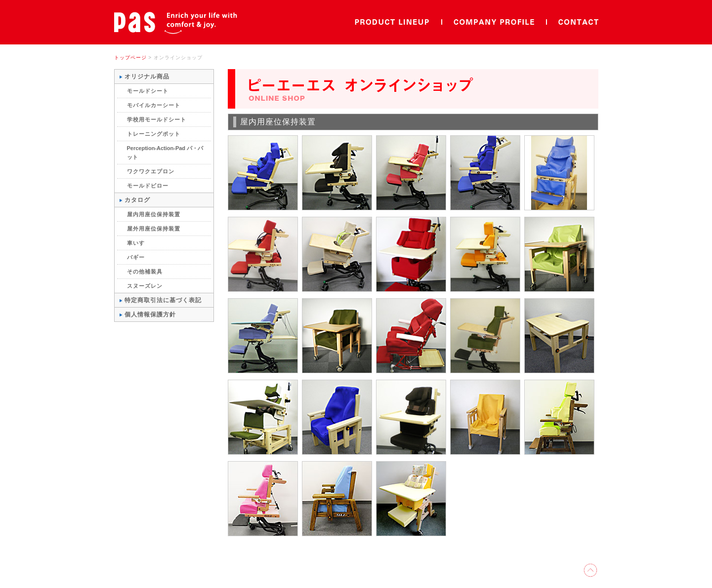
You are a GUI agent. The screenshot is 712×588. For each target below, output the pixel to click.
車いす (136, 243)
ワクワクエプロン (151, 171)
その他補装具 (145, 272)
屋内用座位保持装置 (154, 214)
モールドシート (148, 91)
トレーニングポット (154, 134)
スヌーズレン (145, 286)
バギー (136, 257)
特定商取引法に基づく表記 (163, 300)
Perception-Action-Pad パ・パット (165, 153)
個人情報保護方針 (150, 314)
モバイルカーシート (154, 105)
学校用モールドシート (157, 119)
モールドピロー (148, 186)
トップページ (130, 58)
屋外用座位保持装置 (154, 229)
